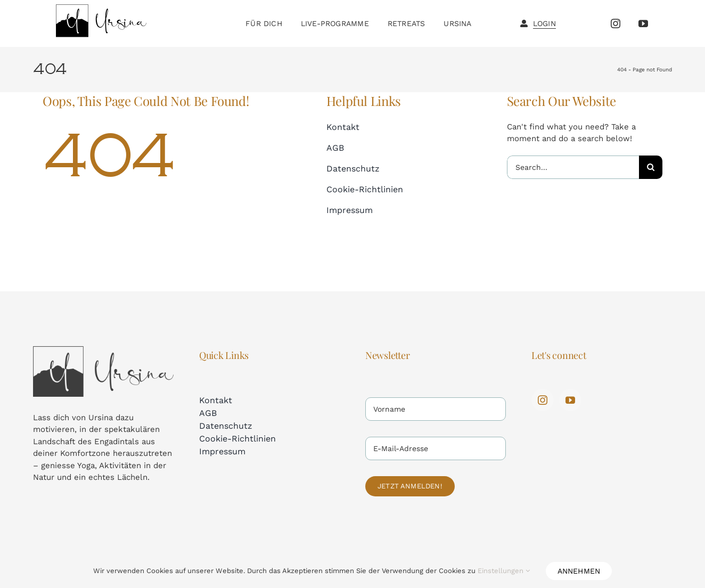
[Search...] (573, 167)
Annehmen (579, 571)
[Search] (651, 167)
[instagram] (616, 23)
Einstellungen (504, 571)
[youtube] (643, 23)
